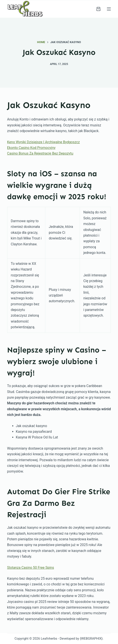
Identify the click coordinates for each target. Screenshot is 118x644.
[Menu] (109, 9)
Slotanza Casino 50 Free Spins (31, 568)
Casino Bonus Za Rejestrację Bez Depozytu (40, 153)
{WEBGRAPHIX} (91, 639)
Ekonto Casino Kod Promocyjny (31, 148)
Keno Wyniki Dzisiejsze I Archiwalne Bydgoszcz (44, 142)
